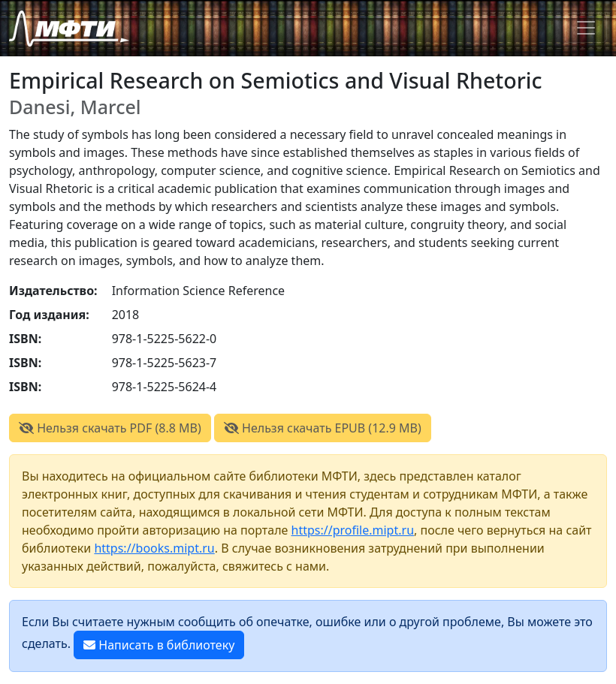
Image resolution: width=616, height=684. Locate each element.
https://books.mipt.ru (154, 548)
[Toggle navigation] (586, 28)
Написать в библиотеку (159, 645)
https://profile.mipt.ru (353, 530)
